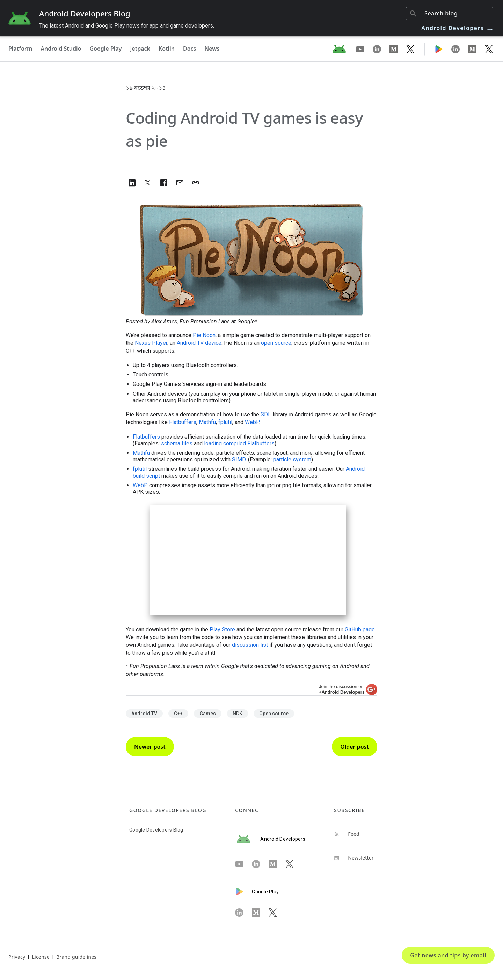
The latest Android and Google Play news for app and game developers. (127, 26)
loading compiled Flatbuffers (239, 443)
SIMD (239, 459)
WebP (252, 422)
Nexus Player (151, 343)
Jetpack (140, 49)
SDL (266, 414)
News (212, 49)
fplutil (225, 422)
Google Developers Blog (156, 830)
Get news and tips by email (448, 955)
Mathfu (207, 422)
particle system (292, 459)
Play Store (222, 630)
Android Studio (61, 49)
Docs (190, 49)
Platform (20, 49)
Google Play (105, 49)
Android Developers (458, 28)
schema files (177, 443)
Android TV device (199, 343)
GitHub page (360, 630)
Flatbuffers (183, 422)
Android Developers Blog (85, 13)
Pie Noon (204, 335)
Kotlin (167, 49)
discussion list (250, 645)
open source (276, 343)
